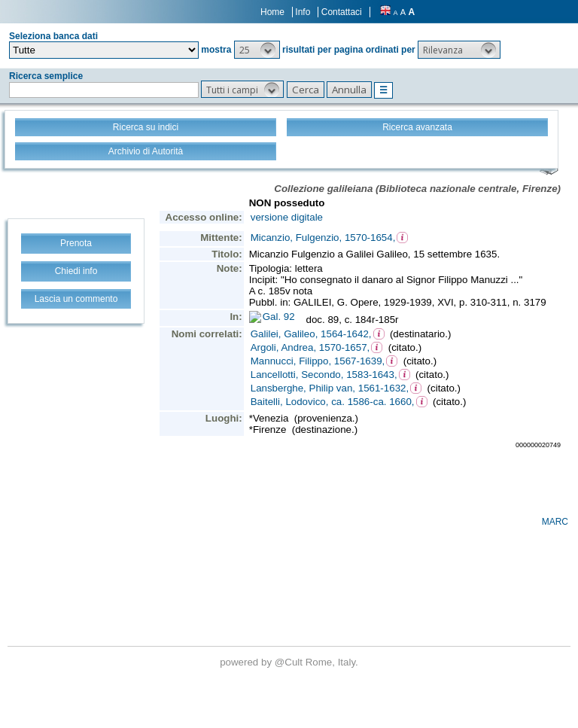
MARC (555, 522)
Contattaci (342, 12)
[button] (257, 50)
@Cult (290, 662)
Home (272, 12)
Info (303, 12)
